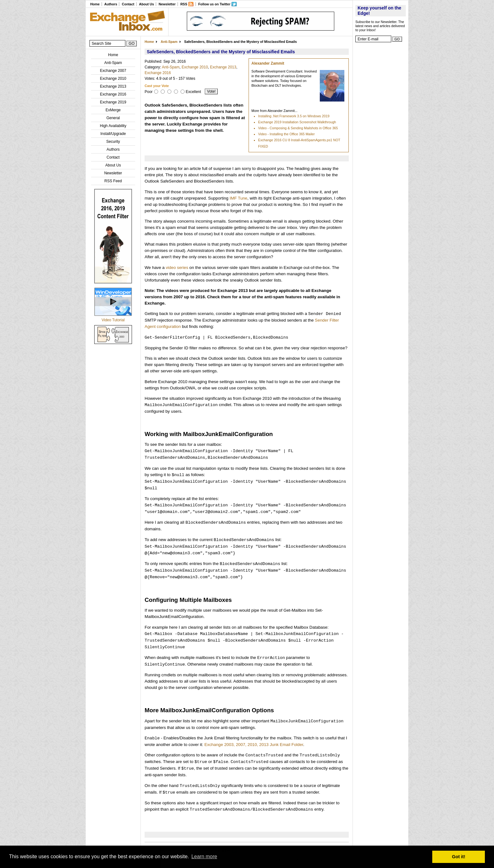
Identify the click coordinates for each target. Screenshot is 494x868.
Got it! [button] (459, 857)
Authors (111, 4)
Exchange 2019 (113, 102)
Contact (128, 4)
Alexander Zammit (268, 63)
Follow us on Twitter (214, 4)
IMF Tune (238, 198)
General (113, 118)
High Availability (113, 126)
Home (95, 4)
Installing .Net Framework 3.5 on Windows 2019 (294, 116)
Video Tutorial (113, 320)
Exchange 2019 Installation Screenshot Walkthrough (297, 122)
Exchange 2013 (113, 86)
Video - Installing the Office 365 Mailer (286, 134)
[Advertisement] (381, 140)
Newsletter (167, 4)
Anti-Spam (113, 63)
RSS (184, 4)
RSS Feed (113, 181)
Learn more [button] (204, 856)
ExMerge (113, 110)
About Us (146, 4)
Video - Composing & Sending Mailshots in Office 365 (298, 128)
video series (177, 268)
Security (113, 142)
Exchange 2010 (113, 79)
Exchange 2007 (113, 71)
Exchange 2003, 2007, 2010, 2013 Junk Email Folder (254, 745)
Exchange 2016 (113, 94)
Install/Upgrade (113, 134)
